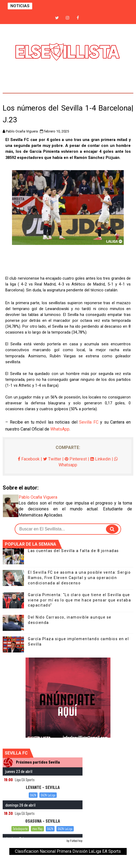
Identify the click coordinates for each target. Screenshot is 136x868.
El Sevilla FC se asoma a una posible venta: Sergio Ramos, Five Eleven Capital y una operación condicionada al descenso (79, 578)
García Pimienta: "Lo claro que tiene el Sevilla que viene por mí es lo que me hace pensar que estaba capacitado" (79, 600)
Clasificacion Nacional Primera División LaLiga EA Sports (68, 851)
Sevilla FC (89, 422)
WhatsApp (60, 429)
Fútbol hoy (76, 841)
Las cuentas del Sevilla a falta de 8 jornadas (73, 551)
